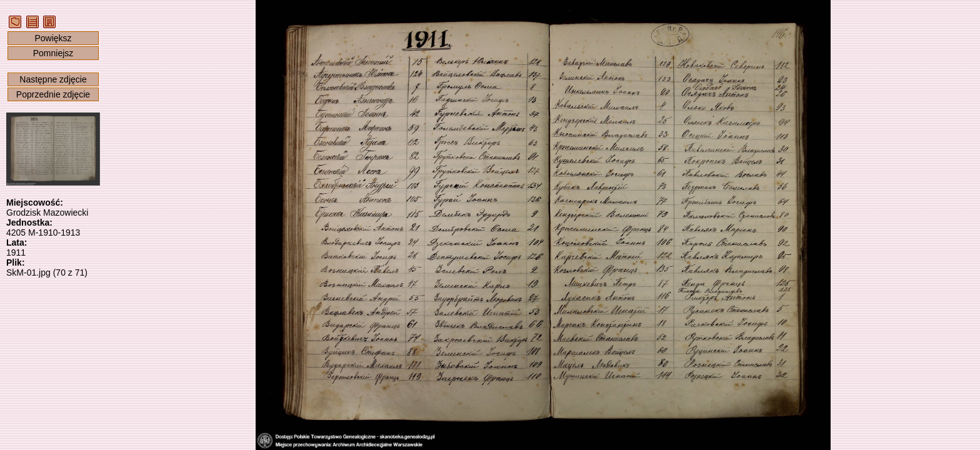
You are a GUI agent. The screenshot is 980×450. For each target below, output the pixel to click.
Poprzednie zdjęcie (53, 94)
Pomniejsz (53, 53)
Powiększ (53, 38)
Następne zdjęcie (53, 79)
